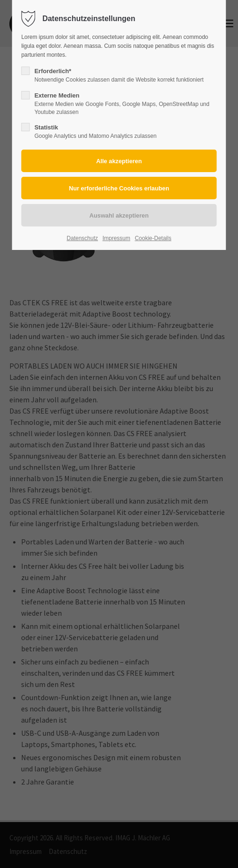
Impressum (116, 238)
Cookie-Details (153, 238)
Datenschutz (82, 238)
